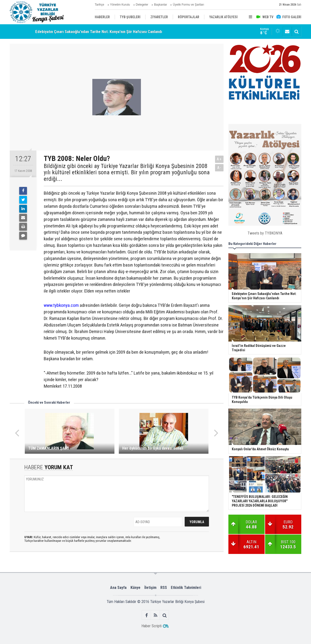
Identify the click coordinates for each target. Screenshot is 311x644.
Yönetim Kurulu (120, 5)
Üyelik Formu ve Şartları (188, 5)
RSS (164, 588)
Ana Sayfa (118, 588)
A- (219, 168)
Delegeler (142, 5)
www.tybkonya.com (61, 305)
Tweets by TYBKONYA (265, 233)
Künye (135, 588)
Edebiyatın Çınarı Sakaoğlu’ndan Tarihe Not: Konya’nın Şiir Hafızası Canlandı (99, 32)
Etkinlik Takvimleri (186, 588)
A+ (219, 159)
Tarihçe (99, 5)
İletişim (150, 588)
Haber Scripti (151, 626)
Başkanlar (160, 5)
